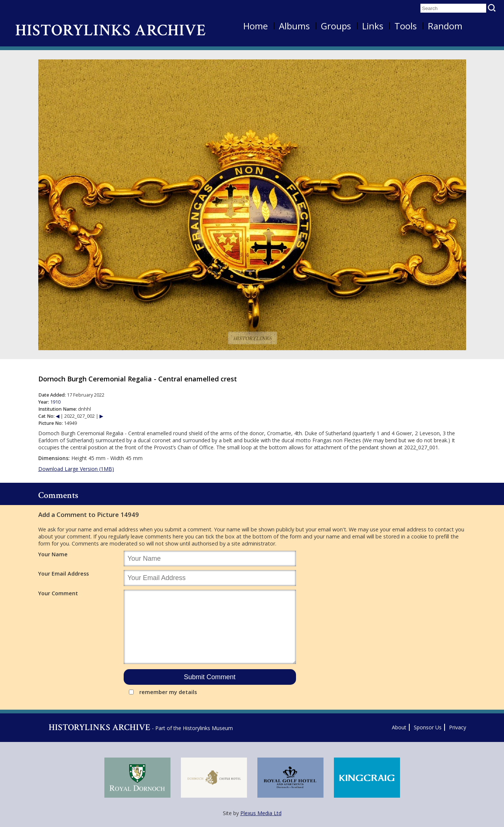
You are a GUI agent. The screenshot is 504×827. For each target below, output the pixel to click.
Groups (336, 26)
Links (373, 26)
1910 (55, 402)
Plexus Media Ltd (261, 813)
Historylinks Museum (208, 728)
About (399, 727)
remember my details (168, 692)
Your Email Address (64, 574)
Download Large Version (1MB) (76, 469)
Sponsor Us (428, 727)
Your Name (53, 554)
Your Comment (58, 593)
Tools (406, 26)
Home (256, 26)
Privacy (458, 727)
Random (445, 26)
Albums (294, 26)
